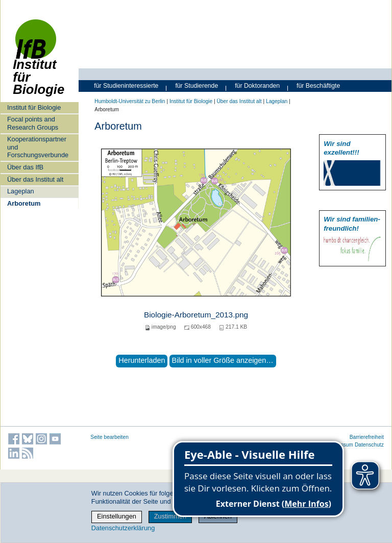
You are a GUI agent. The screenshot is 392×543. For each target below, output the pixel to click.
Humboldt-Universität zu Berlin (130, 101)
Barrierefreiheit (367, 437)
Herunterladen (142, 360)
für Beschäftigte (318, 86)
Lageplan (21, 191)
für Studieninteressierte (126, 86)
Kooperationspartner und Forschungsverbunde (38, 147)
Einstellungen (117, 516)
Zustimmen (170, 516)
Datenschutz (369, 445)
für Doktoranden (257, 86)
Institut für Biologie (39, 63)
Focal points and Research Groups (33, 123)
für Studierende (197, 86)
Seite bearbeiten (109, 437)
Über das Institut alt (35, 179)
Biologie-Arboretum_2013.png (196, 315)
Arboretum (24, 203)
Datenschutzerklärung (123, 528)
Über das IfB (25, 167)
